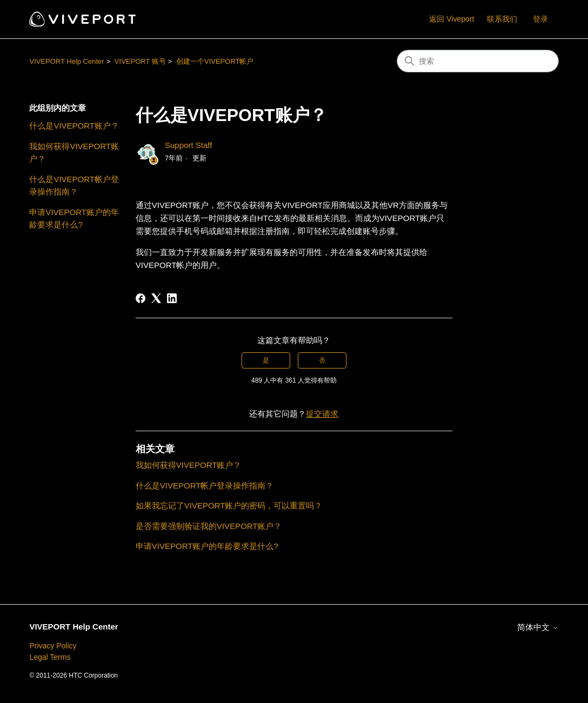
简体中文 (538, 627)
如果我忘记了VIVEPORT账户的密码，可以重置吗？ (229, 506)
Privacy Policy (53, 646)
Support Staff (188, 145)
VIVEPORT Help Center (66, 61)
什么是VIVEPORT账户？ (74, 126)
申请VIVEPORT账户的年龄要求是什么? (74, 218)
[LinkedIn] (172, 298)
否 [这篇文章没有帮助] (322, 360)
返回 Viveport (452, 19)
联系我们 (502, 19)
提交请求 (322, 414)
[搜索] (478, 61)
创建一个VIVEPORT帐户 (215, 61)
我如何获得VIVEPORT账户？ (74, 152)
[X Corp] (156, 298)
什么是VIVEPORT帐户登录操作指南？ (74, 185)
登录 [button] (540, 19)
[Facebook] (141, 298)
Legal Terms (50, 657)
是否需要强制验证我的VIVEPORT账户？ (209, 526)
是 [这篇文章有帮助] (266, 360)
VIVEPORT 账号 (140, 61)
